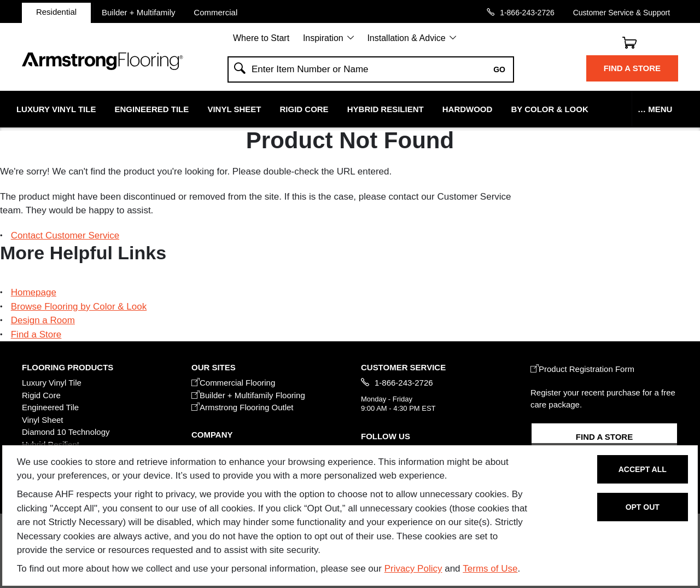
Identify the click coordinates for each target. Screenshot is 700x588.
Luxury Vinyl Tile (56, 109)
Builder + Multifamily (139, 12)
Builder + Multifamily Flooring (248, 395)
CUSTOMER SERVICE (403, 367)
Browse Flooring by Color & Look (79, 307)
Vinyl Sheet (234, 109)
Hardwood (468, 109)
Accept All (643, 469)
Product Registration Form (582, 369)
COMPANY (212, 435)
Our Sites (214, 367)
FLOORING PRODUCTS (68, 367)
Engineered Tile (152, 109)
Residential (56, 12)
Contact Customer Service (65, 235)
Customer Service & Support (622, 12)
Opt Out (643, 507)
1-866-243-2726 (527, 12)
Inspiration (323, 38)
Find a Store (632, 68)
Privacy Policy (413, 569)
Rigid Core (304, 109)
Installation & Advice (406, 38)
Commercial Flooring (233, 383)
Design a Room (43, 320)
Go (499, 69)
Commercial (215, 12)
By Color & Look (549, 109)
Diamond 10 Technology (66, 432)
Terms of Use (490, 569)
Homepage (34, 292)
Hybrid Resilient (386, 109)
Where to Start (261, 38)
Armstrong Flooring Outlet (243, 407)
